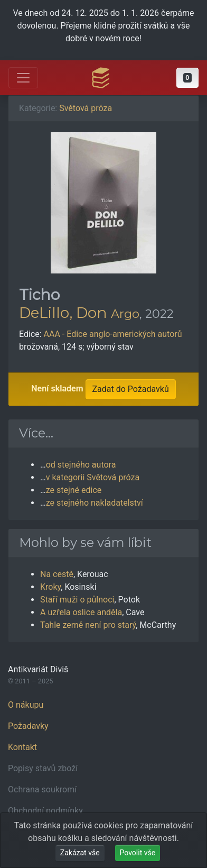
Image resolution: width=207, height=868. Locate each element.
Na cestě (57, 574)
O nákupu (26, 705)
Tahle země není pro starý (88, 625)
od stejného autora (81, 465)
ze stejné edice (74, 490)
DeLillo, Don (63, 313)
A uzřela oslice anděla (81, 612)
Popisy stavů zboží (43, 768)
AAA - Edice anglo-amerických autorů (113, 334)
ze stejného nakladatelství (95, 503)
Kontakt (22, 747)
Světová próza (86, 108)
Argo (125, 314)
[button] (187, 78)
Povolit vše (138, 853)
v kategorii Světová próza (93, 477)
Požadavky (28, 726)
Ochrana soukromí (42, 789)
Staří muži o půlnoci (77, 600)
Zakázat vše (80, 853)
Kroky (50, 587)
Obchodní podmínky (45, 811)
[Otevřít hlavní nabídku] (23, 78)
